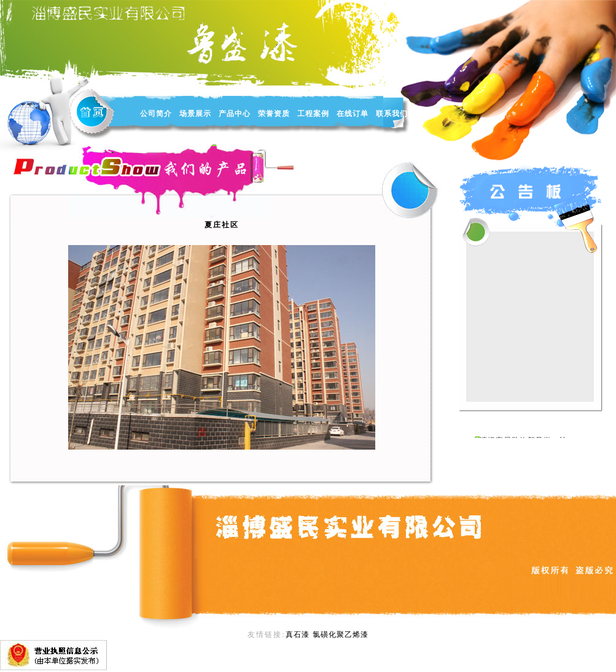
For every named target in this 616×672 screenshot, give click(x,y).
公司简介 (156, 114)
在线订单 (353, 114)
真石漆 (298, 635)
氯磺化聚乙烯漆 (341, 635)
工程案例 (313, 114)
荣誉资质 (274, 114)
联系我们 (392, 114)
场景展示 (195, 114)
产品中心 (235, 114)
